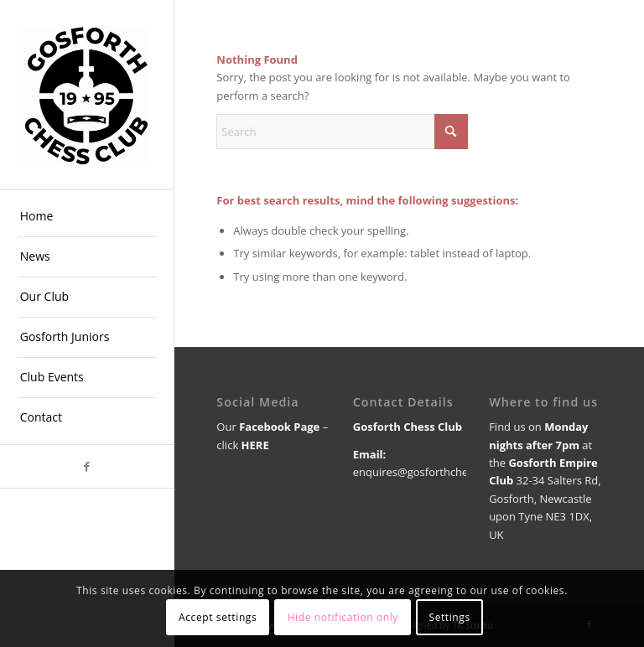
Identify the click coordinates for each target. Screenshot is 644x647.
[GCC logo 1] (87, 95)
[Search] (342, 132)
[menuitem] (87, 217)
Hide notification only (343, 617)
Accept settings (218, 617)
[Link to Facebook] (87, 466)
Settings (449, 617)
